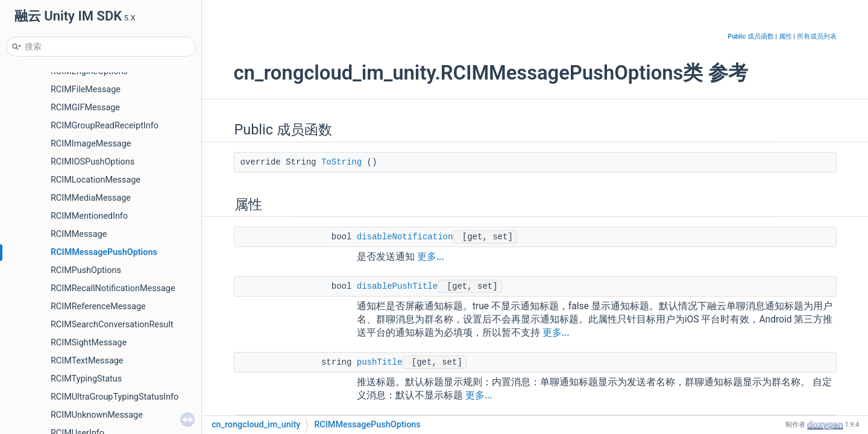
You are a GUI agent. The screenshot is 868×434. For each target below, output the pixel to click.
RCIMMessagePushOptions (104, 252)
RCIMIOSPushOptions (93, 162)
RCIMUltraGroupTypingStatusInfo (115, 397)
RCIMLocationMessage (96, 180)
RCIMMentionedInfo (89, 216)
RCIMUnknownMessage (97, 415)
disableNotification (405, 237)
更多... (431, 257)
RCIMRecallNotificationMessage (113, 288)
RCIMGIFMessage (85, 108)
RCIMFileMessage (86, 90)
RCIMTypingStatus (86, 379)
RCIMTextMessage (87, 361)
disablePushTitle (397, 286)
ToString (341, 162)
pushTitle (380, 362)
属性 (785, 36)
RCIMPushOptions (86, 270)
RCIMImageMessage (91, 144)
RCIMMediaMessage (91, 198)
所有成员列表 (817, 36)
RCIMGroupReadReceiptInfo (105, 126)
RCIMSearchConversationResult (112, 325)
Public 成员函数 (750, 36)
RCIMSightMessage (89, 343)
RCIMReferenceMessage (98, 307)
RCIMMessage (79, 234)
